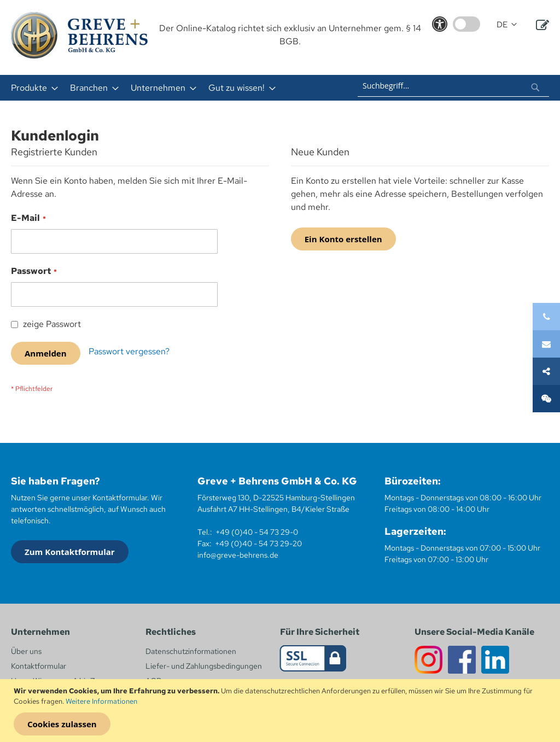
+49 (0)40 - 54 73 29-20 (258, 544)
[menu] (165, 88)
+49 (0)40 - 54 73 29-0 (257, 532)
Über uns (26, 651)
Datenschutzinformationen (191, 651)
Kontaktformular (39, 666)
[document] (281, 711)
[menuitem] (31, 88)
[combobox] (453, 86)
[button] (507, 25)
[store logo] (79, 35)
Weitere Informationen (101, 701)
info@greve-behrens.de (238, 555)
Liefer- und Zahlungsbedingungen (204, 666)
